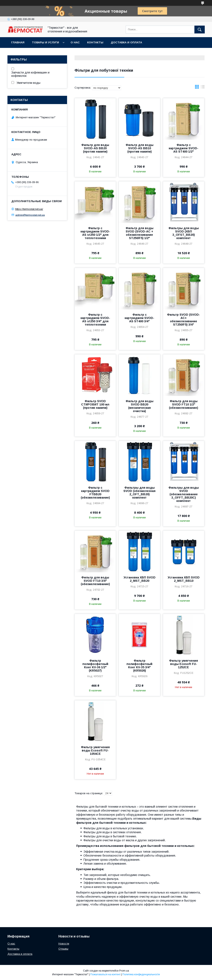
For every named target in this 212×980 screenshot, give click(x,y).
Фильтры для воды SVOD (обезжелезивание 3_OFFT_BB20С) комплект (184, 494)
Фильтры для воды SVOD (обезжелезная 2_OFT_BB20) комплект (139, 493)
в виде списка (203, 88)
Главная (18, 42)
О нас (75, 42)
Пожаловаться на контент (105, 974)
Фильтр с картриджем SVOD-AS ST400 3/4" (139, 318)
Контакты (95, 42)
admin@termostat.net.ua (30, 215)
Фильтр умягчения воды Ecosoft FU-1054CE (95, 750)
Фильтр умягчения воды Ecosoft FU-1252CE (184, 664)
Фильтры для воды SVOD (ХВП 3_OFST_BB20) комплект (184, 233)
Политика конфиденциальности (141, 974)
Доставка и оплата (126, 42)
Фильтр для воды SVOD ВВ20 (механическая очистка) (140, 406)
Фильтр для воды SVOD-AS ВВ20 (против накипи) (95, 148)
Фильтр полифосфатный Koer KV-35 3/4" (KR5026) (139, 666)
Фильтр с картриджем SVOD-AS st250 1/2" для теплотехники (95, 233)
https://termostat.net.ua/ (29, 209)
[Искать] (200, 30)
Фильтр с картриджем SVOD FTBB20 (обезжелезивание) (95, 493)
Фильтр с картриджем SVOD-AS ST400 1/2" (184, 148)
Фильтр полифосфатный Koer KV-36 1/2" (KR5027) (95, 666)
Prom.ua (124, 971)
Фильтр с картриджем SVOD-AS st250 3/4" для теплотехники (95, 320)
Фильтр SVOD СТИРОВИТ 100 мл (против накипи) (95, 404)
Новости (64, 944)
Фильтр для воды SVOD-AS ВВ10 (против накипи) (140, 148)
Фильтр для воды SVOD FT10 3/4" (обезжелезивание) (95, 581)
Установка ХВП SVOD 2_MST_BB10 (184, 579)
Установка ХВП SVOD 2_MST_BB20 (140, 579)
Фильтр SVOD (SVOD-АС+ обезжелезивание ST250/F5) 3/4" (184, 320)
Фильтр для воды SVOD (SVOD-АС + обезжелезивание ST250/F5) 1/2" (140, 233)
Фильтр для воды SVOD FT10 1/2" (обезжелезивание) (184, 404)
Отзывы (63, 949)
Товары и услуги (45, 42)
